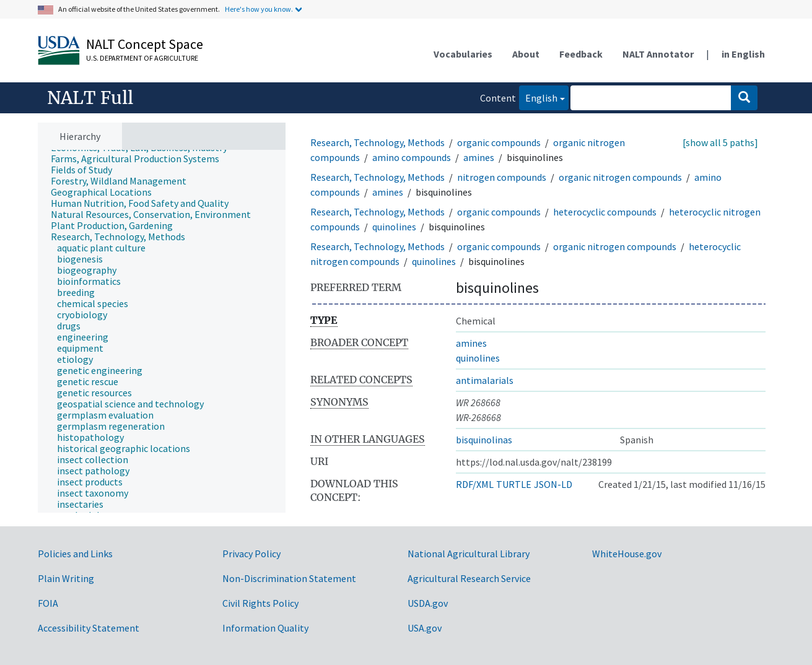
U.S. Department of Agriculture (142, 58)
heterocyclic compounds (605, 212)
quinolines (394, 227)
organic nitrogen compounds (620, 177)
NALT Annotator (658, 54)
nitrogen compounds (502, 177)
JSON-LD (553, 484)
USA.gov (425, 628)
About (526, 54)
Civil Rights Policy (260, 603)
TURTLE (514, 484)
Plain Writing (66, 578)
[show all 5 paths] (720, 142)
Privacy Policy (251, 554)
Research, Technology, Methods (378, 142)
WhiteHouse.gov (627, 554)
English (538, 97)
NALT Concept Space (145, 44)
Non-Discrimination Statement (289, 578)
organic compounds (499, 142)
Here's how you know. (259, 9)
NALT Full (90, 98)
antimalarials (485, 380)
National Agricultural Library (469, 554)
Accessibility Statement (89, 628)
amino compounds (412, 157)
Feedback (581, 54)
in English (743, 54)
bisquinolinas (484, 440)
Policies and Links (75, 554)
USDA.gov (428, 603)
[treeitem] (140, 159)
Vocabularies (463, 54)
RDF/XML (475, 484)
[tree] (162, 332)
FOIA (48, 603)
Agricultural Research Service (469, 578)
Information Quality (265, 628)
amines (479, 157)
